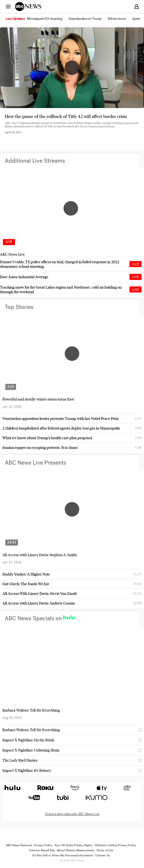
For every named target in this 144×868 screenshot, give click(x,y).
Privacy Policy (43, 845)
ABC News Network (19, 845)
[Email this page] (32, 136)
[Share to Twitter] (19, 136)
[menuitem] (45, 19)
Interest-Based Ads (42, 850)
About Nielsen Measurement (76, 850)
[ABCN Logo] (28, 7)
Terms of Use (105, 850)
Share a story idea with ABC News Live (72, 814)
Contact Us (103, 855)
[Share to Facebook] (6, 136)
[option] (37, 19)
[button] (8, 6)
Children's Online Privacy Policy (115, 845)
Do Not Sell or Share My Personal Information (63, 855)
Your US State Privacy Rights (73, 845)
